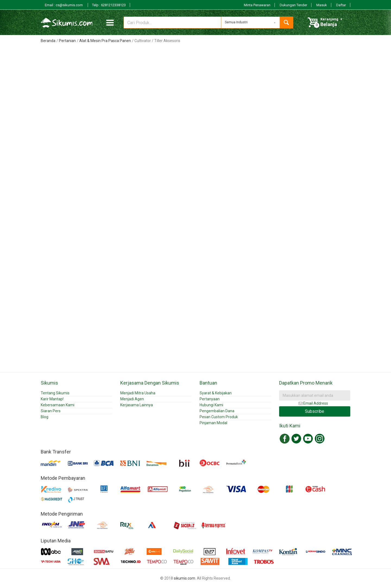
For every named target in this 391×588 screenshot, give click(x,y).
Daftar (341, 5)
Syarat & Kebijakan (216, 393)
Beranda (48, 41)
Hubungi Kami (211, 405)
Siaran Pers (51, 411)
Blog (45, 417)
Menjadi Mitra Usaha (138, 393)
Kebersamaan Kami (58, 405)
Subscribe (315, 411)
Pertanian (67, 41)
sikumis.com (185, 578)
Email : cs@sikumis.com (64, 5)
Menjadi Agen (132, 399)
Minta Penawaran (257, 5)
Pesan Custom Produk (219, 417)
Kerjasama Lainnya (137, 405)
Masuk (322, 5)
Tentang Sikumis (55, 393)
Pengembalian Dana (217, 411)
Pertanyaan (210, 399)
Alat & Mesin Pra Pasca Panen (105, 41)
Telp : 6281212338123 (109, 5)
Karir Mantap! (52, 399)
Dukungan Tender (293, 5)
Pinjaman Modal (213, 423)
